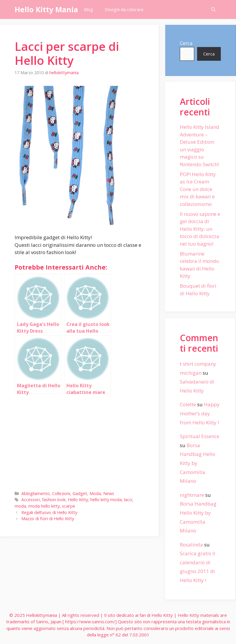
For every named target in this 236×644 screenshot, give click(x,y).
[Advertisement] (79, 441)
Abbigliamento (36, 493)
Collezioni (61, 493)
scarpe (69, 506)
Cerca (186, 43)
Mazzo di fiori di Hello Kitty (48, 519)
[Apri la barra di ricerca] (213, 9)
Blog (88, 9)
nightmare (192, 495)
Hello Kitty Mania (46, 9)
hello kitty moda (106, 500)
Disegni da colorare (124, 9)
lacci (128, 500)
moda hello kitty (44, 506)
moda (20, 506)
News (109, 493)
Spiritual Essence (200, 436)
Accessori (31, 500)
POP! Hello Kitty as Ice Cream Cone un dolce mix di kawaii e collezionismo (198, 189)
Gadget (80, 493)
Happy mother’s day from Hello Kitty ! (200, 413)
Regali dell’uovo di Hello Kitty (49, 512)
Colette (188, 404)
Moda (95, 493)
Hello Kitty (78, 500)
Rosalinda (191, 545)
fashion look (54, 500)
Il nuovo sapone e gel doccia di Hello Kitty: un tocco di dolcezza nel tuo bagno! (200, 229)
